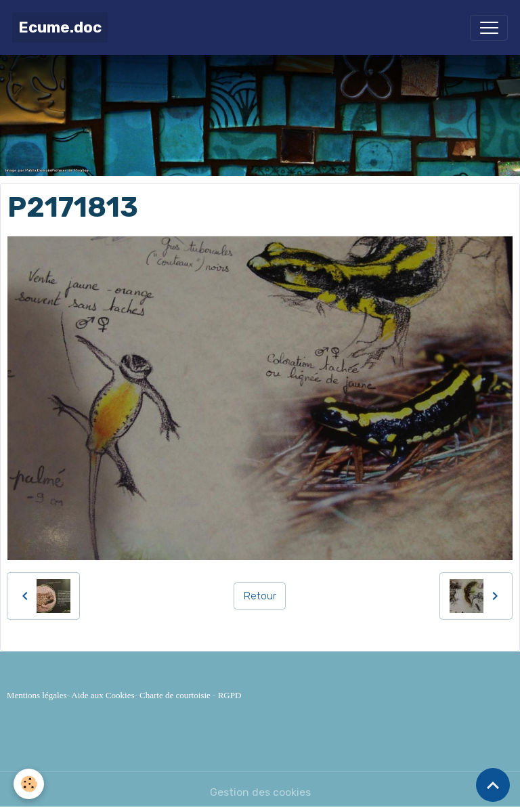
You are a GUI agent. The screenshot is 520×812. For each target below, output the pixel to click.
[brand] (60, 27)
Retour (260, 596)
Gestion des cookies (260, 792)
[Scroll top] (493, 785)
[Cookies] (29, 784)
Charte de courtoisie (175, 695)
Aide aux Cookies (103, 695)
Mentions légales (37, 695)
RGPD (230, 695)
